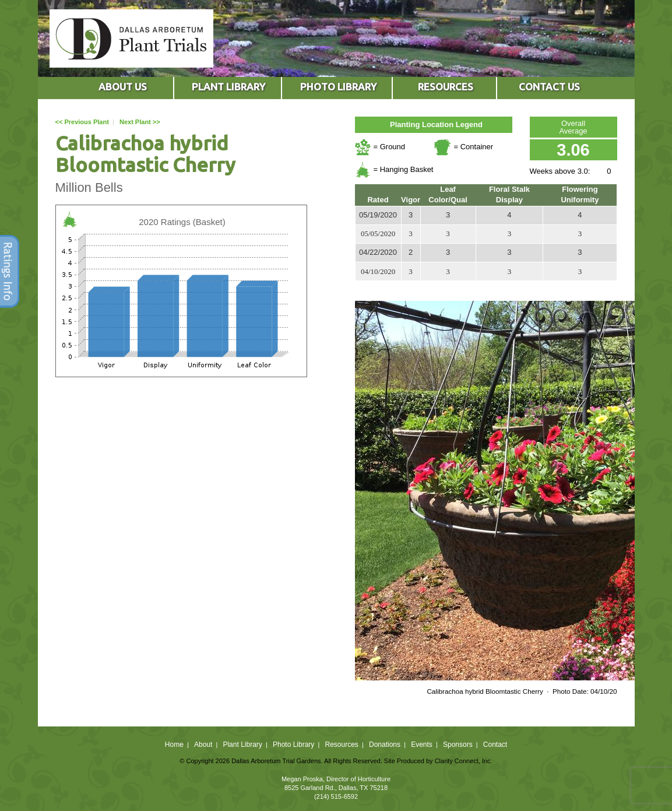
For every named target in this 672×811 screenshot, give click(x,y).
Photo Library (293, 745)
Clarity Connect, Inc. (464, 761)
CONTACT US (549, 87)
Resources (341, 745)
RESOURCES (446, 87)
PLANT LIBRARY (228, 87)
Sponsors (458, 745)
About (203, 745)
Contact (495, 745)
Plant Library (242, 745)
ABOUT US (123, 87)
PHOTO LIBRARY (338, 87)
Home (174, 745)
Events (422, 745)
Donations (385, 745)
